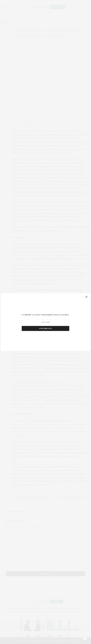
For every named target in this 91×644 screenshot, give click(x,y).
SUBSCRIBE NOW (45, 328)
